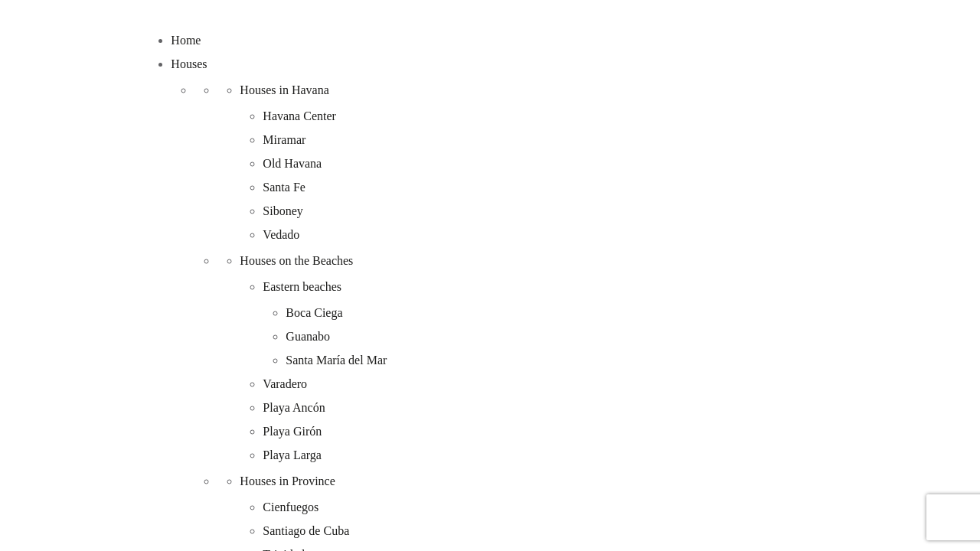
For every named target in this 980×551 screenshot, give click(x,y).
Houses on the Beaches (296, 261)
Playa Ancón (294, 408)
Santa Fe (284, 187)
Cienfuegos (291, 507)
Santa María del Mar (336, 360)
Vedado (281, 235)
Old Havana (292, 163)
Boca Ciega (314, 313)
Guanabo (308, 336)
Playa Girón (292, 431)
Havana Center (299, 116)
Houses (189, 64)
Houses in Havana (284, 90)
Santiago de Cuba (306, 531)
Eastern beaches (302, 287)
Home (186, 40)
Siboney (283, 211)
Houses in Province (287, 481)
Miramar (284, 140)
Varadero (285, 384)
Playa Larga (292, 455)
